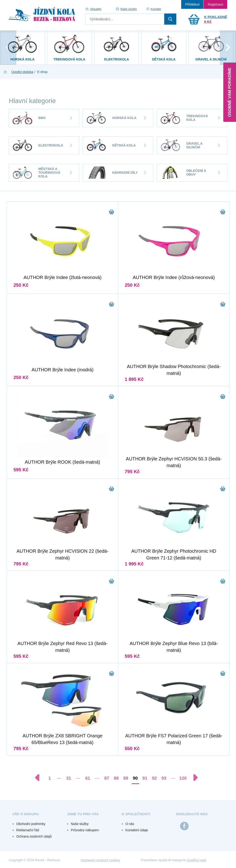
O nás (130, 824)
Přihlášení (192, 4)
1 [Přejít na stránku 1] (50, 778)
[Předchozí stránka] (39, 778)
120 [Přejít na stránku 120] (183, 778)
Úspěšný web (197, 860)
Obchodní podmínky (31, 824)
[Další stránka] (193, 778)
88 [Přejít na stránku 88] (116, 778)
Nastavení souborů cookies (100, 860)
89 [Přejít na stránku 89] (126, 778)
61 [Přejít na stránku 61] (88, 778)
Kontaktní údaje (137, 830)
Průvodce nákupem (85, 830)
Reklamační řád (28, 830)
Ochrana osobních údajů (34, 836)
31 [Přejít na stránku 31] (69, 778)
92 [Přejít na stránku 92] (154, 778)
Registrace (215, 4)
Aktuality (96, 9)
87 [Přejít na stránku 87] (107, 778)
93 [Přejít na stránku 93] (164, 778)
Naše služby (129, 9)
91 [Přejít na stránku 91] (145, 778)
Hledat (170, 19)
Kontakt (156, 9)
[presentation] (8, 48)
